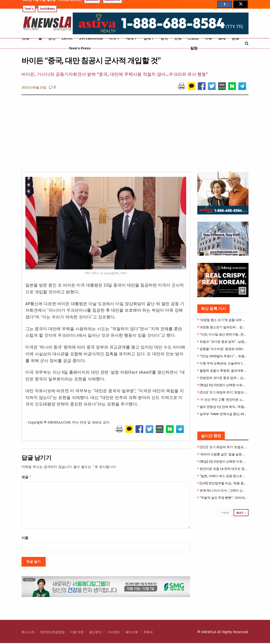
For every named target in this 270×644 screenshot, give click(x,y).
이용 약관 (77, 633)
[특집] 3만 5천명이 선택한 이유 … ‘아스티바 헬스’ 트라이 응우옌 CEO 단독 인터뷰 (224, 385)
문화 (235, 38)
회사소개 (28, 633)
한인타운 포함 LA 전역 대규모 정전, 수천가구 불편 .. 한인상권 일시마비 (224, 469)
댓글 (26, 478)
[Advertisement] (135, 136)
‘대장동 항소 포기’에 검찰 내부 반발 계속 (224, 320)
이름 (25, 539)
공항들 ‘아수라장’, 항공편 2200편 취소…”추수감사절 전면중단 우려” (224, 349)
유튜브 (148, 633)
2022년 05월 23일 (34, 87)
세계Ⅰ (132, 38)
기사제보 (114, 633)
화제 (222, 38)
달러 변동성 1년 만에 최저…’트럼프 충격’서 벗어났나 (224, 407)
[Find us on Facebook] (225, 4)
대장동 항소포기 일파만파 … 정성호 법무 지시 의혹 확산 (224, 327)
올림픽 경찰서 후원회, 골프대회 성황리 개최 (224, 371)
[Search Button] (247, 43)
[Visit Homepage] (47, 24)
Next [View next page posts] (241, 513)
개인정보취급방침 (52, 633)
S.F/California (91, 38)
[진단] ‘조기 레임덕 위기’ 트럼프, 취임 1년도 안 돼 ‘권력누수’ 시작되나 (224, 392)
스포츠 (193, 38)
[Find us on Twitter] (240, 4)
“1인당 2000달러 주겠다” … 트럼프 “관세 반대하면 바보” (224, 356)
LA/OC (67, 38)
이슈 (208, 38)
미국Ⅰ (114, 38)
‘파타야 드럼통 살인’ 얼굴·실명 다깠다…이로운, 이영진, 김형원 (224, 454)
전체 (26, 38)
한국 (164, 38)
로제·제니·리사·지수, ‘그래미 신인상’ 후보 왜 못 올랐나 (224, 490)
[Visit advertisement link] (223, 534)
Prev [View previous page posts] (224, 513)
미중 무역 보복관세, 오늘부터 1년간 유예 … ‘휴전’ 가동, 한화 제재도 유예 (224, 363)
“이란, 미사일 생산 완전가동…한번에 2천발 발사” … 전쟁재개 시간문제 (224, 334)
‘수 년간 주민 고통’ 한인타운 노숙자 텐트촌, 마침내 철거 (224, 400)
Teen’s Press (80, 48)
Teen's (29, 9)
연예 (178, 38)
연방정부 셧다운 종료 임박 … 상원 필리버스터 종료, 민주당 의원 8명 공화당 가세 (224, 378)
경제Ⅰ (149, 38)
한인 (52, 38)
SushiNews (47, 9)
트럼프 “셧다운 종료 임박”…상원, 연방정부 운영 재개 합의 (224, 342)
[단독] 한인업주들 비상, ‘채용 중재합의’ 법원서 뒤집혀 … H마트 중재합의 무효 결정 (224, 483)
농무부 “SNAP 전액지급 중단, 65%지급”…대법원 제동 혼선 (224, 414)
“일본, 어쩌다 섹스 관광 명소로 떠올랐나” (224, 476)
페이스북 (132, 633)
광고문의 (95, 633)
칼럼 (194, 48)
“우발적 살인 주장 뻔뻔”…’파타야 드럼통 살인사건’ (224, 498)
